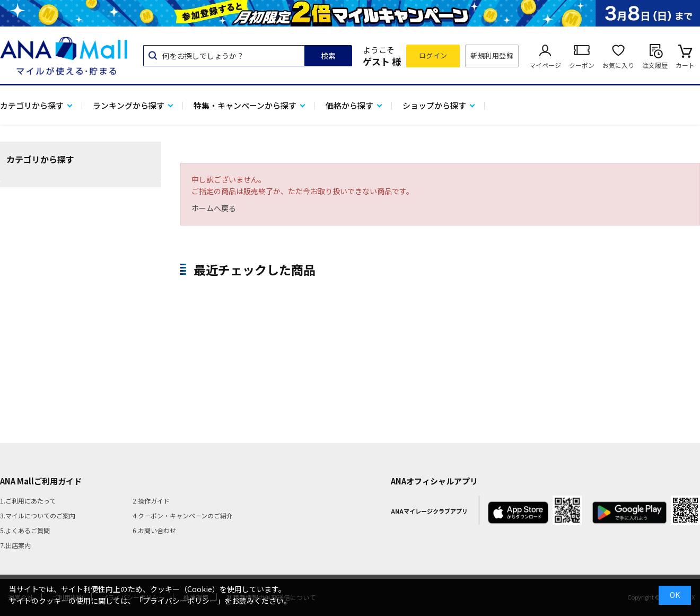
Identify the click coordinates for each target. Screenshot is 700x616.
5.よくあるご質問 (25, 530)
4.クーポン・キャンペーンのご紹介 (183, 515)
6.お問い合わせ (154, 530)
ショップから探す (434, 105)
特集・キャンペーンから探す (245, 105)
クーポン (582, 65)
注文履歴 (655, 65)
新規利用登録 (492, 55)
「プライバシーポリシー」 (180, 601)
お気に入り (618, 65)
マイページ (545, 65)
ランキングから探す (129, 105)
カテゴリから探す (32, 105)
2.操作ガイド (151, 501)
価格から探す (349, 105)
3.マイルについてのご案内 (38, 515)
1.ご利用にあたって (28, 501)
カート (685, 65)
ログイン (433, 55)
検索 (328, 56)
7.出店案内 (15, 545)
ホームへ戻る (214, 208)
